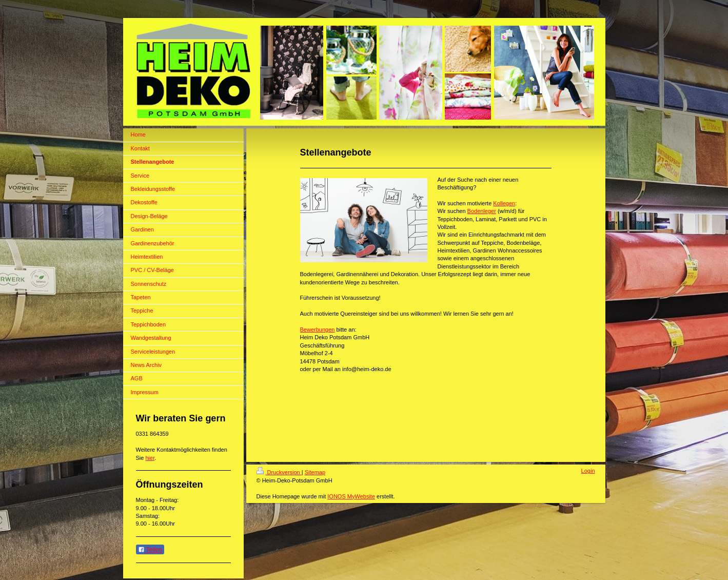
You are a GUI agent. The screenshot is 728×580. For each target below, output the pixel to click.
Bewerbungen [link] (318, 330)
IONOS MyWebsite (351, 496)
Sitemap (315, 472)
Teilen (150, 550)
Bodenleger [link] (482, 211)
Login (588, 471)
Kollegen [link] (504, 203)
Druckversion (279, 472)
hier (150, 458)
